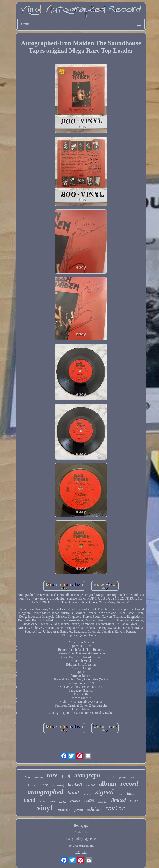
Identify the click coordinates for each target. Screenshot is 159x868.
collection (103, 802)
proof (79, 810)
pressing (58, 785)
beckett (75, 784)
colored (75, 801)
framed (110, 776)
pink (53, 801)
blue (131, 793)
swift (66, 776)
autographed (45, 792)
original (87, 794)
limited (119, 800)
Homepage (81, 826)
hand (73, 793)
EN (78, 852)
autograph (87, 775)
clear (120, 794)
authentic (39, 778)
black (44, 785)
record (129, 783)
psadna (63, 802)
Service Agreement (81, 845)
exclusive (30, 785)
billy (28, 777)
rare (52, 775)
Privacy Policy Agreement (81, 839)
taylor (115, 809)
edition (94, 809)
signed (104, 792)
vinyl (45, 808)
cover (134, 801)
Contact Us (81, 832)
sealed (90, 785)
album (107, 783)
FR (84, 852)
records (63, 809)
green (123, 777)
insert (43, 801)
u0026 (89, 801)
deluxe (134, 777)
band (30, 800)
